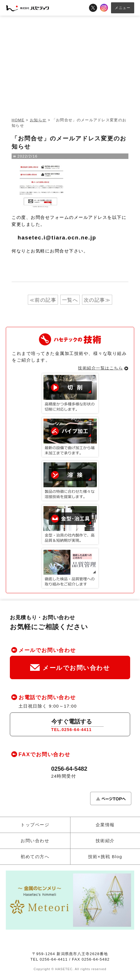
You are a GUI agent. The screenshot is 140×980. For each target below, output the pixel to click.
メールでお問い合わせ (70, 668)
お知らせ (38, 120)
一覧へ (70, 300)
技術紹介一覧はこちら (100, 368)
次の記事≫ (97, 300)
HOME (18, 120)
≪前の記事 (43, 300)
